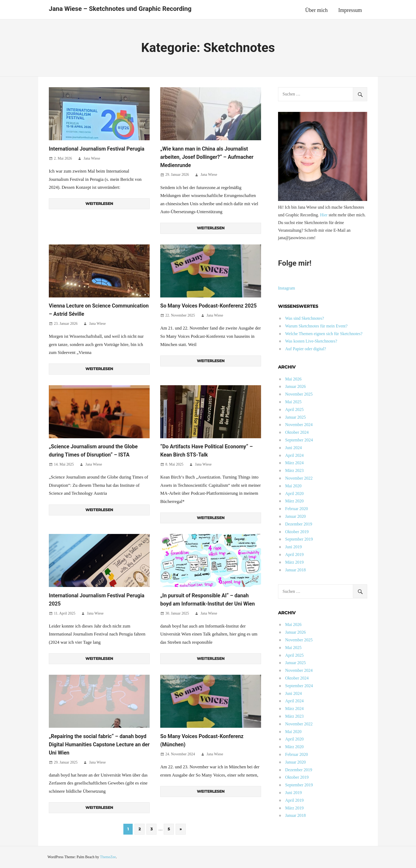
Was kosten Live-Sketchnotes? (311, 341)
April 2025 (294, 409)
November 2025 (299, 394)
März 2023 (294, 470)
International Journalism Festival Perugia (98, 149)
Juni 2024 (294, 448)
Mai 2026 (293, 379)
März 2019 (294, 562)
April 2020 (294, 494)
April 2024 (294, 455)
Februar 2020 (297, 509)
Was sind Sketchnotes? (305, 318)
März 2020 (294, 501)
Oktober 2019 (297, 532)
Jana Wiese (92, 158)
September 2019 (299, 539)
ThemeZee (108, 857)
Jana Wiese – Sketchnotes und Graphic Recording (120, 9)
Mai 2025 (293, 402)
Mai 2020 (293, 486)
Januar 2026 (296, 386)
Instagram (287, 288)
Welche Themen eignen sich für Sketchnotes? (324, 334)
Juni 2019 (294, 547)
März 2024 (294, 463)
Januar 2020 (296, 516)
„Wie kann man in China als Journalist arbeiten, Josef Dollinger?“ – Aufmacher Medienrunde (208, 157)
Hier (324, 215)
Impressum (350, 10)
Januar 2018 (296, 570)
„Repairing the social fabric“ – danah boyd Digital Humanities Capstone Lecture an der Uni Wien (99, 744)
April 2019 (294, 554)
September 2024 (299, 440)
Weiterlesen (99, 204)
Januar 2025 (296, 417)
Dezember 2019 (299, 524)
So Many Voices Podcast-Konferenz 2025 (210, 306)
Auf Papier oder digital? (306, 349)
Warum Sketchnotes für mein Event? (316, 326)
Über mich (316, 10)
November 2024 (299, 425)
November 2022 (299, 478)
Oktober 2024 (297, 432)
